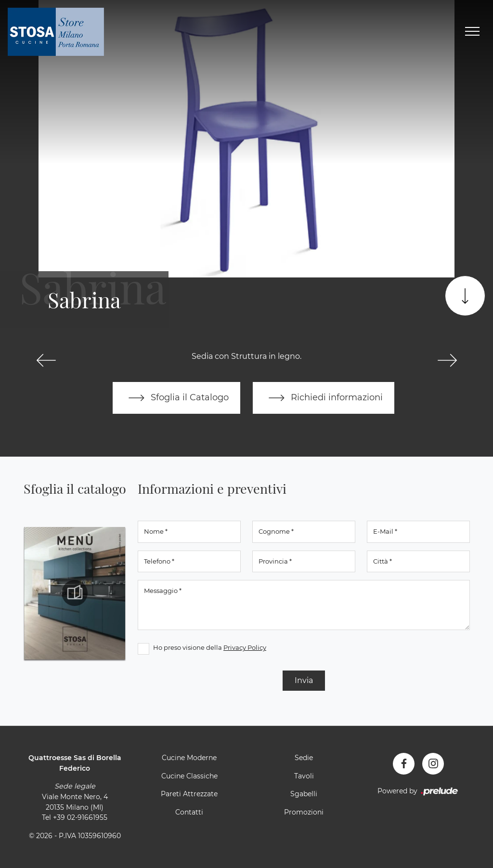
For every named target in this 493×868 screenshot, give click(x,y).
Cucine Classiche (189, 776)
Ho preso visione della (210, 647)
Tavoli (304, 776)
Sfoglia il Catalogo (176, 398)
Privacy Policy (245, 647)
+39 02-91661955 (80, 817)
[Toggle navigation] (472, 32)
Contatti (189, 812)
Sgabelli (304, 794)
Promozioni (304, 812)
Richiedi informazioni (324, 398)
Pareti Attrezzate (189, 794)
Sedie (304, 758)
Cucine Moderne (189, 758)
